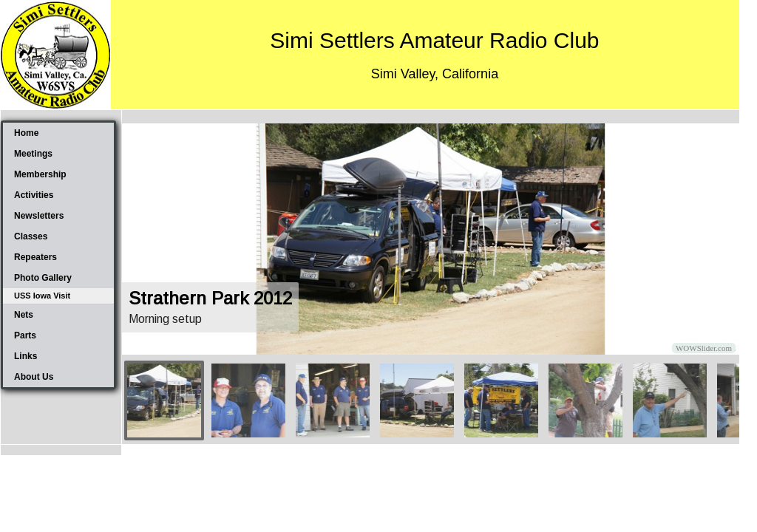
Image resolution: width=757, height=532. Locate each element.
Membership (40, 174)
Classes (31, 236)
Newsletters (39, 216)
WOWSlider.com (704, 348)
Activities (34, 195)
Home (26, 133)
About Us (34, 377)
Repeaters (35, 257)
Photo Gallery (43, 278)
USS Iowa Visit (42, 296)
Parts (25, 335)
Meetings (33, 154)
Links (26, 356)
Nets (24, 315)
